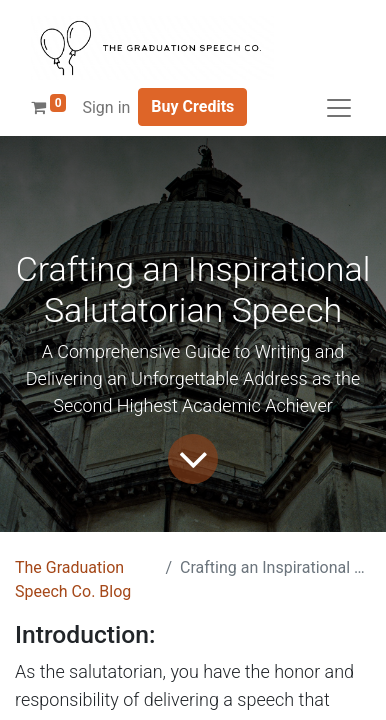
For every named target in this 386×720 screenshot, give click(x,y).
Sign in (106, 107)
